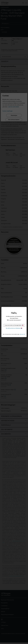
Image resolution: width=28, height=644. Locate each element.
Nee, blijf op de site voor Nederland (14, 328)
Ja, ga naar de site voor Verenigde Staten (14, 325)
